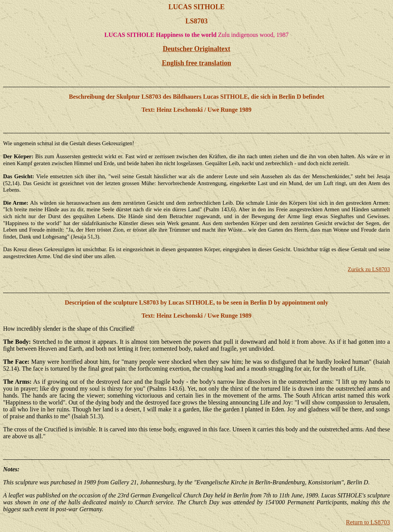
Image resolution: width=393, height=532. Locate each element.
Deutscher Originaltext (196, 49)
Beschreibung (87, 97)
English (197, 63)
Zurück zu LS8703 (369, 269)
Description (80, 302)
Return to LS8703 (368, 522)
